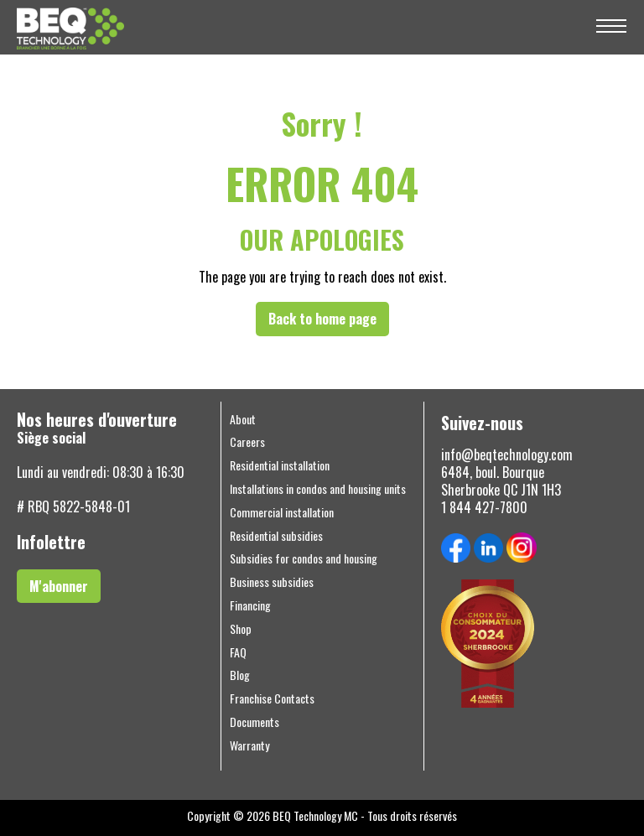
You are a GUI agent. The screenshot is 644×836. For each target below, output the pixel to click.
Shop (241, 629)
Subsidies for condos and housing (304, 558)
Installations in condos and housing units (318, 489)
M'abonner (59, 586)
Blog (240, 675)
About (243, 419)
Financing (250, 605)
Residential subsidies (276, 536)
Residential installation (280, 465)
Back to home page (322, 319)
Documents (254, 722)
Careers (247, 442)
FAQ (238, 652)
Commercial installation (282, 512)
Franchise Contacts (272, 698)
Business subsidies (272, 582)
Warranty (249, 745)
